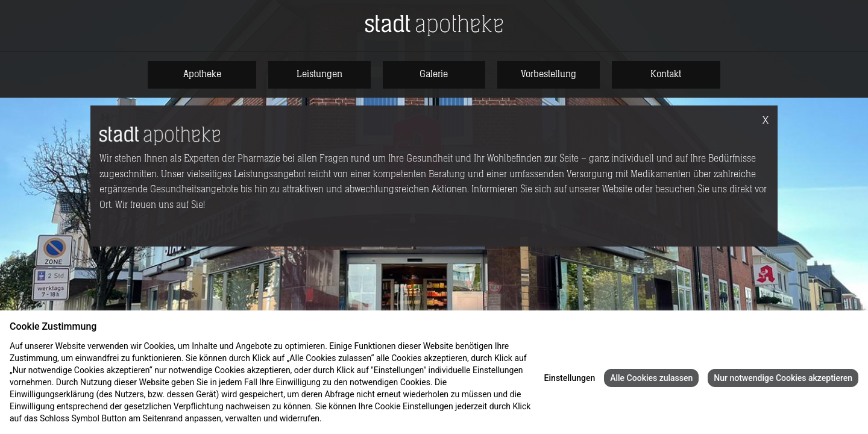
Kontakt (666, 74)
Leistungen (319, 74)
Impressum (395, 418)
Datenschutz (347, 418)
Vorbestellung (549, 74)
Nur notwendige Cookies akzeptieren (783, 378)
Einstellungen (570, 378)
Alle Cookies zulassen (651, 378)
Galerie (434, 74)
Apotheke (202, 74)
